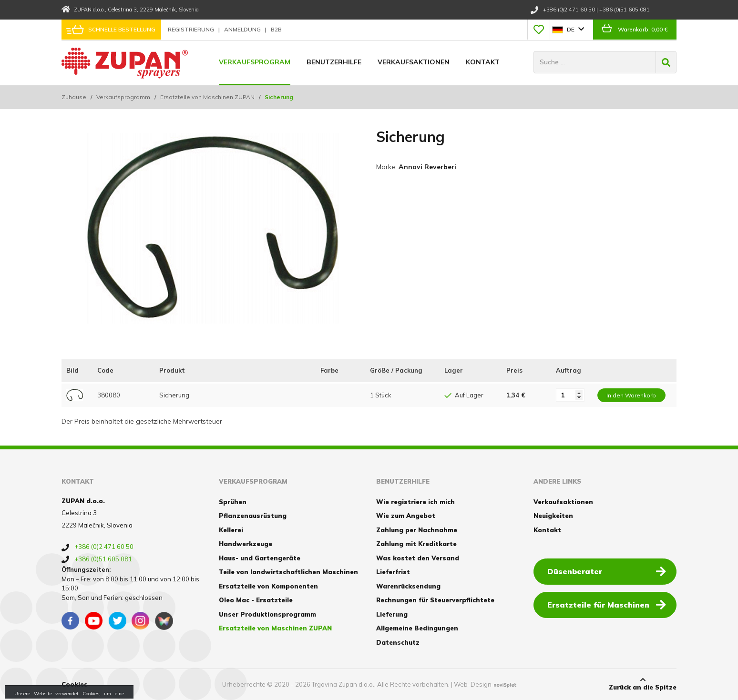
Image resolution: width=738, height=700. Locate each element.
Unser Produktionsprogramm (267, 614)
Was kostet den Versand (418, 558)
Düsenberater (607, 571)
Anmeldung (243, 29)
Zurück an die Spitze (643, 684)
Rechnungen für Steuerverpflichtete (435, 600)
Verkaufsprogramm (123, 97)
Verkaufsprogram (255, 62)
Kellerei (231, 530)
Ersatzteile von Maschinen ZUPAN (207, 97)
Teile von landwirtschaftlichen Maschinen (288, 572)
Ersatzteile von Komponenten (268, 586)
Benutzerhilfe (334, 62)
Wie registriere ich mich (415, 502)
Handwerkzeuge (246, 544)
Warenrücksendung (408, 586)
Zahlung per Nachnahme (417, 530)
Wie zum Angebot (406, 516)
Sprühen (233, 502)
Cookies (75, 684)
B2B (276, 29)
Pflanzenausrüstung (253, 516)
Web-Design (473, 684)
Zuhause (74, 97)
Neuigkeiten (553, 516)
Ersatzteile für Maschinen (607, 604)
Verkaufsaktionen (414, 62)
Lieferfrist (393, 572)
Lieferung (392, 614)
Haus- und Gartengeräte (260, 558)
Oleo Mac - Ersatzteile (256, 600)
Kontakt (483, 62)
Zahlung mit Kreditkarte (416, 544)
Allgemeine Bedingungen (417, 628)
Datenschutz (398, 642)
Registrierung (192, 29)
